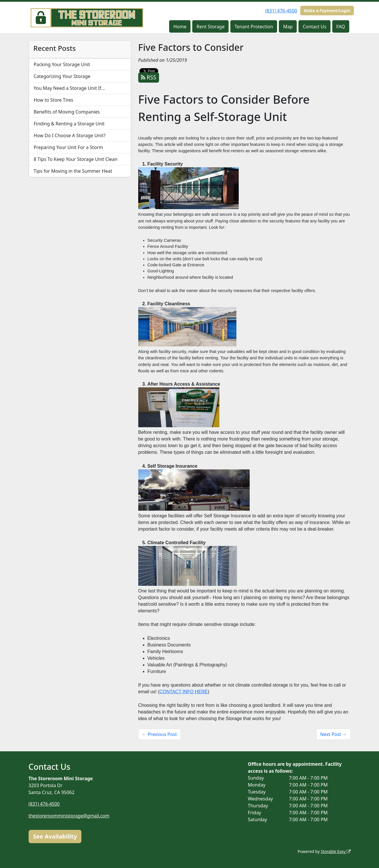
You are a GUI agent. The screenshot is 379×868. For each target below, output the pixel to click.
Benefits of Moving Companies (67, 112)
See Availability (55, 836)
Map (288, 27)
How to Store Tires (54, 100)
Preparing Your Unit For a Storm (68, 147)
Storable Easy (335, 851)
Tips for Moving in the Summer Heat (73, 171)
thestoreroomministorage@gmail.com (70, 815)
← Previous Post (159, 734)
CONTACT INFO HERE (183, 692)
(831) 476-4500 (281, 11)
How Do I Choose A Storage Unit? (70, 135)
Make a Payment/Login (327, 11)
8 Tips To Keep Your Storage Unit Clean (76, 159)
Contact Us (314, 27)
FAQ (341, 27)
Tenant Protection (254, 27)
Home (180, 27)
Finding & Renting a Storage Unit (69, 124)
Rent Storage (211, 27)
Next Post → (333, 734)
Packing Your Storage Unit (62, 64)
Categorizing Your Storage (62, 76)
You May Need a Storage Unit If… (69, 88)
